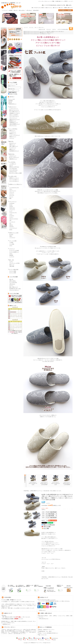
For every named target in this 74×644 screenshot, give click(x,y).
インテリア (12, 257)
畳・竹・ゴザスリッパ (14, 157)
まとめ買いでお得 (13, 176)
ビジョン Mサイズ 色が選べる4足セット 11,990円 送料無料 (44, 483)
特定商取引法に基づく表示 (15, 289)
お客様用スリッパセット (15, 113)
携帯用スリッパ (13, 121)
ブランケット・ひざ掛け (15, 263)
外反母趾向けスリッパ (14, 151)
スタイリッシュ (13, 191)
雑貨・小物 (11, 260)
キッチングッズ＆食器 (14, 251)
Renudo (11, 205)
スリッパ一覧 (12, 99)
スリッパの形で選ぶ (13, 129)
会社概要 (10, 10)
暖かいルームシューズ (14, 110)
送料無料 (11, 101)
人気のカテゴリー (13, 107)
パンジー (48, 640)
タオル (11, 246)
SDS (10, 223)
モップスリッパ (13, 148)
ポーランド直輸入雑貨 (14, 269)
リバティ (11, 217)
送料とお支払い (22, 10)
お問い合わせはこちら (44, 619)
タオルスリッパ (13, 156)
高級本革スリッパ (13, 159)
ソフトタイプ (12, 238)
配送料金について (6, 624)
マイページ (49, 29)
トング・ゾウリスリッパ (15, 135)
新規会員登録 (36, 10)
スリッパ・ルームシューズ (35, 31)
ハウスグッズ (12, 249)
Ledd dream (19, 638)
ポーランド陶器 (13, 271)
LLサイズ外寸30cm (13, 170)
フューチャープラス (32, 640)
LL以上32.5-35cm (13, 172)
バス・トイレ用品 (13, 241)
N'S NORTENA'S (54, 638)
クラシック (12, 192)
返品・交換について (14, 287)
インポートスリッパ (14, 109)
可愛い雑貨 (12, 266)
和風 (10, 198)
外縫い (11, 236)
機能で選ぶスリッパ (43, 33)
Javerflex (11, 206)
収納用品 (11, 255)
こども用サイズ (13, 164)
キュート (11, 197)
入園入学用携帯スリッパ (15, 124)
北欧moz (11, 225)
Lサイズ (49, 34)
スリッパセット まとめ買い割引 (45, 31)
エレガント (12, 194)
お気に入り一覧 (42, 29)
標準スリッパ (12, 130)
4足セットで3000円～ (14, 115)
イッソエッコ (12, 222)
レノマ (11, 211)
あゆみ (11, 230)
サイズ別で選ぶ (12, 162)
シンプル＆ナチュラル (14, 188)
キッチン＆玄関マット (14, 252)
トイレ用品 (12, 244)
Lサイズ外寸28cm (13, 168)
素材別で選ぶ (12, 154)
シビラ (11, 214)
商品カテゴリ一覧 (27, 31)
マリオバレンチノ (13, 213)
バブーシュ (12, 138)
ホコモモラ (12, 216)
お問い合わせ (29, 10)
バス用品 (11, 242)
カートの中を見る (13, 282)
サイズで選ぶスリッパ (43, 34)
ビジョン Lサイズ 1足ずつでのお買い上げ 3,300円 (56, 483)
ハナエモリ (41, 640)
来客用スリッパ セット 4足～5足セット (58, 31)
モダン (11, 189)
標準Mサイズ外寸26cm (14, 167)
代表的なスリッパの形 (14, 233)
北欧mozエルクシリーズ (14, 119)
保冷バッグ (12, 265)
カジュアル (12, 195)
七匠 (10, 220)
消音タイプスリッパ (50, 33)
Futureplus (11, 226)
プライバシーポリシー (14, 290)
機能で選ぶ (11, 141)
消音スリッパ (12, 145)
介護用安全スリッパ (14, 122)
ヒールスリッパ (13, 132)
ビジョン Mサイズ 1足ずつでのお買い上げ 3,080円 (33, 483)
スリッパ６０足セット (14, 181)
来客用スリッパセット (14, 178)
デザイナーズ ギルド (14, 219)
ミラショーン (12, 209)
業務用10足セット (13, 104)
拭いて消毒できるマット (15, 112)
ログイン (11, 286)
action (31, 638)
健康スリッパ (12, 149)
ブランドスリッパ (13, 118)
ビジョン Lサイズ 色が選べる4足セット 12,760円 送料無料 (67, 483)
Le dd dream (12, 203)
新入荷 (10, 102)
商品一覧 (15, 10)
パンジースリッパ (13, 228)
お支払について (41, 610)
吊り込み (11, 234)
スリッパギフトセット (14, 116)
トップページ (5, 10)
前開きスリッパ (13, 137)
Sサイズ (11, 165)
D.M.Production (37, 638)
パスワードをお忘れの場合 (63, 29)
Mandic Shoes (12, 208)
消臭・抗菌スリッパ (14, 146)
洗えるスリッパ (13, 143)
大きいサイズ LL (13, 126)
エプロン (11, 262)
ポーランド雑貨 (13, 273)
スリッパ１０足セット (14, 180)
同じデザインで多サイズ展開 (16, 173)
